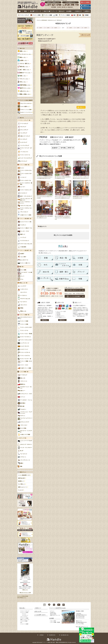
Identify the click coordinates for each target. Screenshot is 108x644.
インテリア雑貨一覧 (24, 372)
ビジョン (52, 611)
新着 (25, 11)
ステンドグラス (24, 617)
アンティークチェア (25, 15)
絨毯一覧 (21, 267)
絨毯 (80, 15)
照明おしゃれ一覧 (23, 283)
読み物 (61, 11)
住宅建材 (87, 15)
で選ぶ (24, 64)
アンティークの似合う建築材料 (26, 100)
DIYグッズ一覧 (22, 438)
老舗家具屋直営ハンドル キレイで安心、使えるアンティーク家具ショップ (28, 5)
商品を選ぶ (22, 608)
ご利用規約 (41, 635)
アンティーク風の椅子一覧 (25, 250)
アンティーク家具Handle (42, 20)
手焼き (26, 103)
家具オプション (23, 472)
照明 (56, 15)
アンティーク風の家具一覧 (25, 219)
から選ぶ (22, 51)
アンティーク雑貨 (48, 15)
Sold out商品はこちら (22, 598)
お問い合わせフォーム (83, 627)
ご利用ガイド (78, 11)
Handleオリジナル (26, 112)
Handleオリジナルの (26, 110)
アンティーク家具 (37, 15)
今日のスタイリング (52, 20)
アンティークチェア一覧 (25, 120)
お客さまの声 (38, 611)
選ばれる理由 (53, 614)
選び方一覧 (22, 48)
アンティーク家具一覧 (24, 165)
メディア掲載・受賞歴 (55, 622)
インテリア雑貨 (24, 621)
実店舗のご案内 (80, 611)
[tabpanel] (63, 74)
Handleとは (53, 612)
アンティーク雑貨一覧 (24, 315)
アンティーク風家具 (65, 15)
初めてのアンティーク (55, 615)
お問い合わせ (87, 11)
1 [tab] (63, 105)
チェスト (24, 614)
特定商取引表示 (52, 635)
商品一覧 (22, 118)
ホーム (20, 11)
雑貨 (74, 15)
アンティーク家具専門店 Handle (57, 608)
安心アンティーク (35, 11)
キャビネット (25, 615)
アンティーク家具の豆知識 (23, 596)
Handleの (25, 107)
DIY (21, 622)
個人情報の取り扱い (65, 635)
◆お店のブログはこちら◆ (25, 593)
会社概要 (69, 11)
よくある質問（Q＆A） (40, 615)
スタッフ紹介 (53, 621)
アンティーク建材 (24, 624)
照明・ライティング (25, 620)
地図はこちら (25, 590)
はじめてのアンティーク (50, 11)
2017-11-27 (59, 20)
